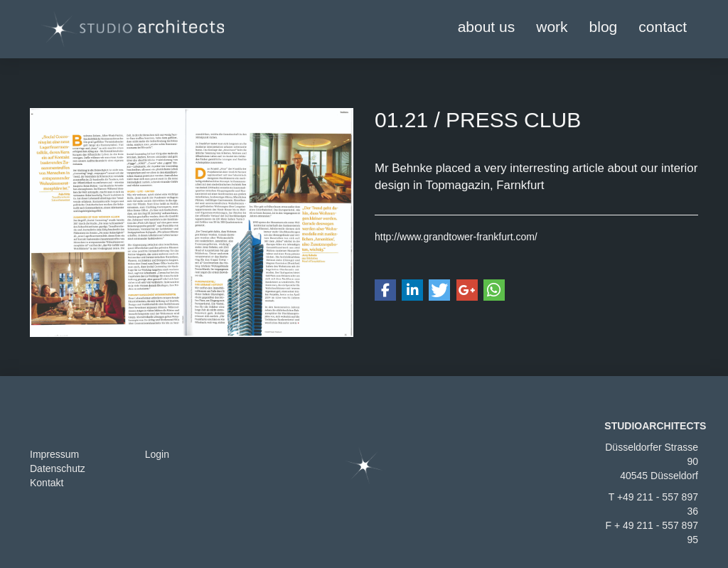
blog (604, 27)
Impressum (54, 454)
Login (157, 454)
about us (487, 27)
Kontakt (47, 483)
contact (663, 27)
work (552, 27)
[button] (385, 290)
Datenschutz (58, 468)
